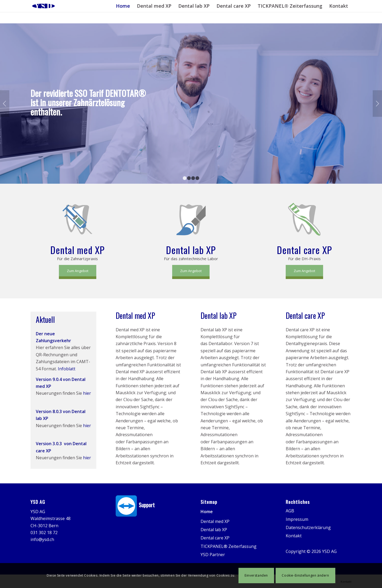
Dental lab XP (214, 530)
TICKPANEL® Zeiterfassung (229, 546)
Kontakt (294, 536)
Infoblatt (67, 369)
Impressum (297, 519)
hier (87, 393)
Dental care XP (215, 538)
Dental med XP (215, 521)
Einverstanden (256, 575)
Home (207, 512)
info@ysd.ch (42, 539)
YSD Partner (213, 555)
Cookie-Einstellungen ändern (305, 575)
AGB (290, 511)
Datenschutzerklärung (308, 527)
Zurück (5, 104)
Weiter (377, 104)
